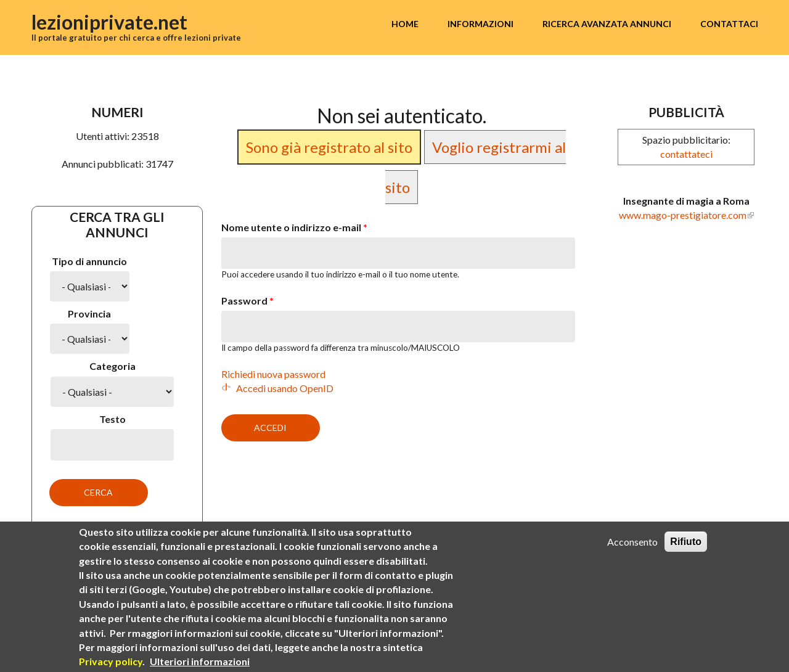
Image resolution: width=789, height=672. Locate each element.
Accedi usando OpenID (285, 388)
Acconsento (632, 542)
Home (405, 24)
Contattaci (729, 24)
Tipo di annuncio (89, 261)
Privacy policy (111, 661)
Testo (112, 419)
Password (247, 301)
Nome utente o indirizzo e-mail (294, 227)
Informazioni (480, 24)
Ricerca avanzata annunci (607, 24)
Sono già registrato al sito (329, 147)
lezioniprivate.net (109, 22)
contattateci (686, 154)
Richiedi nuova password (273, 374)
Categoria (112, 366)
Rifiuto (686, 542)
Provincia (89, 313)
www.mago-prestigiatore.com (683, 215)
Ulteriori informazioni (200, 661)
